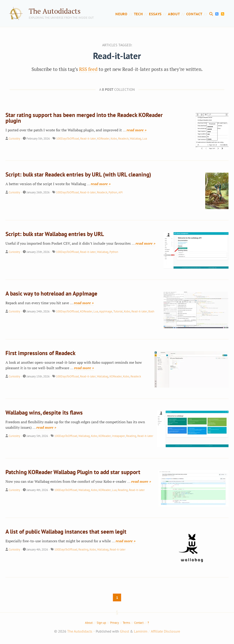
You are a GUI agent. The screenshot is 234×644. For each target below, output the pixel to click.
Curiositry (14, 139)
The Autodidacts (55, 11)
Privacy (114, 623)
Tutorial (118, 311)
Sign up (101, 623)
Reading (131, 436)
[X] (218, 14)
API (121, 192)
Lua (145, 139)
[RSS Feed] (223, 14)
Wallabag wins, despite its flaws (44, 413)
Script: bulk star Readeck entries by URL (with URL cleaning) (78, 174)
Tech (138, 14)
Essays (155, 14)
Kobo (114, 139)
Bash (151, 311)
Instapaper (118, 436)
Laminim (141, 631)
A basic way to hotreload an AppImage (51, 293)
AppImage (106, 311)
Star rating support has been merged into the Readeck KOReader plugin (84, 118)
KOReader (103, 139)
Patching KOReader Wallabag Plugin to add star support (73, 472)
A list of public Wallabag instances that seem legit (66, 532)
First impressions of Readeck (40, 353)
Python (113, 192)
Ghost (125, 631)
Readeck (123, 139)
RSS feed (88, 69)
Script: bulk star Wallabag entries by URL (55, 234)
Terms (126, 623)
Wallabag (136, 139)
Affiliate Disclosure (165, 631)
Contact (194, 14)
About (174, 14)
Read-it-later (88, 139)
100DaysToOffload (68, 139)
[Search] (212, 14)
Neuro (121, 14)
